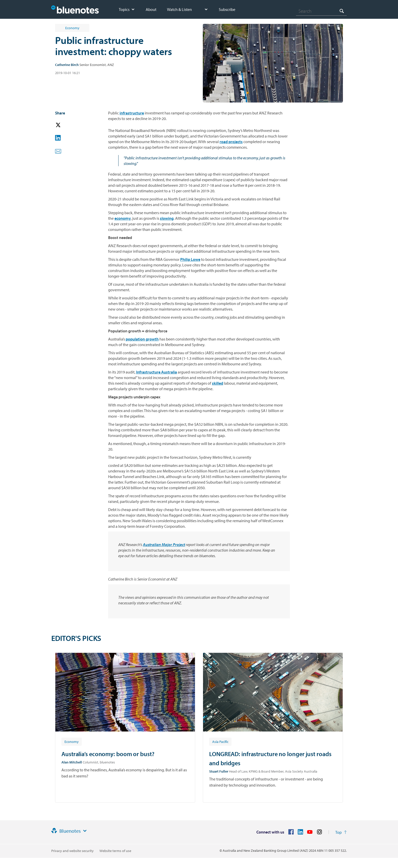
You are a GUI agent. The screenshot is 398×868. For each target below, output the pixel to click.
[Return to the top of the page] (341, 832)
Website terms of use (115, 851)
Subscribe (227, 9)
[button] (65, 125)
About (151, 9)
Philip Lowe (190, 259)
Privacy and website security (72, 851)
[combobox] (321, 11)
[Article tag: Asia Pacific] (220, 741)
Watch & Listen (179, 9)
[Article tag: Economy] (72, 741)
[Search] (321, 11)
